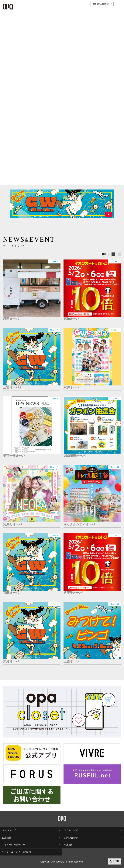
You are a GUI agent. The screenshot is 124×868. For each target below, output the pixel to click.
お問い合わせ (71, 838)
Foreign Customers (101, 4)
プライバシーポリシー (13, 845)
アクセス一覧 (71, 830)
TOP (116, 861)
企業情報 (7, 838)
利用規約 (69, 845)
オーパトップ (9, 830)
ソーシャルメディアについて (17, 852)
